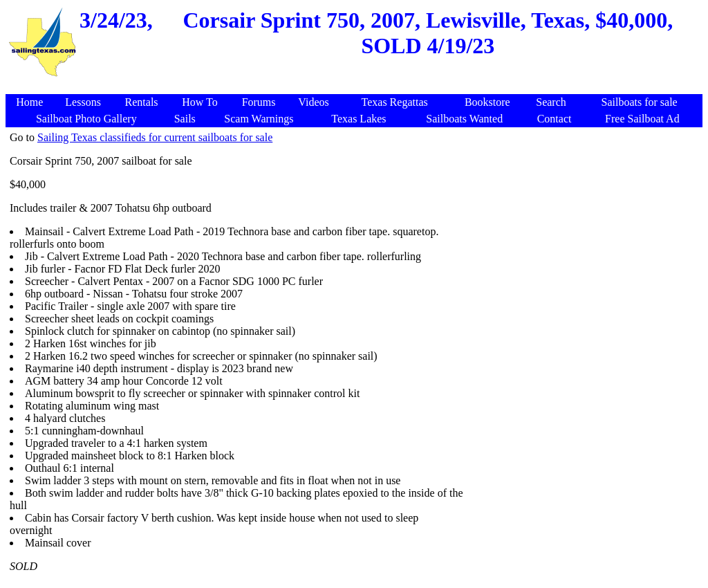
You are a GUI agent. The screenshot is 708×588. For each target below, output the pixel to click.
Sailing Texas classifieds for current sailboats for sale (155, 137)
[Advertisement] (582, 228)
